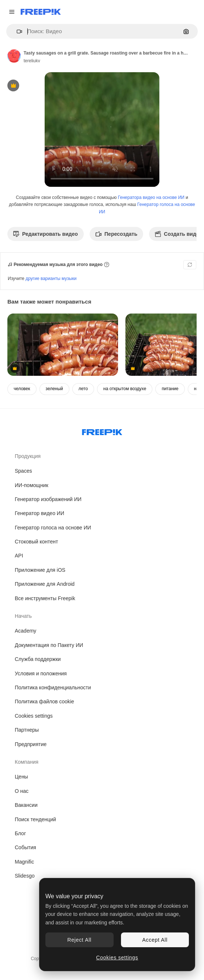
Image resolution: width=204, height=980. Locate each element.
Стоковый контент (36, 542)
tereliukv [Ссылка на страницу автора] (32, 61)
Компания (27, 762)
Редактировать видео (46, 234)
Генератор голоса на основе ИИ (53, 528)
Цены (21, 777)
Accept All (155, 940)
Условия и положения (41, 673)
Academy (25, 631)
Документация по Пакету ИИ (49, 645)
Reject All (79, 940)
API (19, 556)
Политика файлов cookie (44, 701)
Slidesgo (25, 876)
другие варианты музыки (51, 279)
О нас (22, 791)
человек (22, 389)
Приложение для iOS (40, 570)
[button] (16, 31)
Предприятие (31, 744)
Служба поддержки (38, 659)
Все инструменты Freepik (45, 598)
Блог (20, 833)
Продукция (28, 456)
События (25, 847)
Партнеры (27, 730)
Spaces (23, 471)
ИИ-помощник (32, 485)
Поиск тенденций (35, 819)
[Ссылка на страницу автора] (14, 56)
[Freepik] (41, 12)
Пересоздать (116, 234)
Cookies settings (34, 716)
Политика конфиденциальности (53, 687)
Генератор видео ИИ (39, 513)
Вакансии (26, 805)
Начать (23, 616)
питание (170, 389)
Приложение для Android (45, 584)
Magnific (24, 862)
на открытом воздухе (125, 389)
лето (83, 389)
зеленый (54, 389)
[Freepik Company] (102, 431)
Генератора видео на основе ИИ (151, 197)
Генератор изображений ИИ (48, 499)
